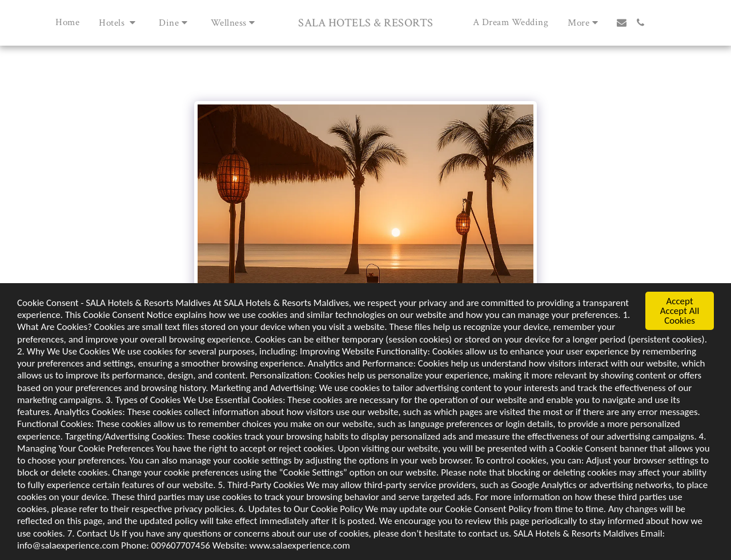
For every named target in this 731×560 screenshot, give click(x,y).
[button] (119, 23)
